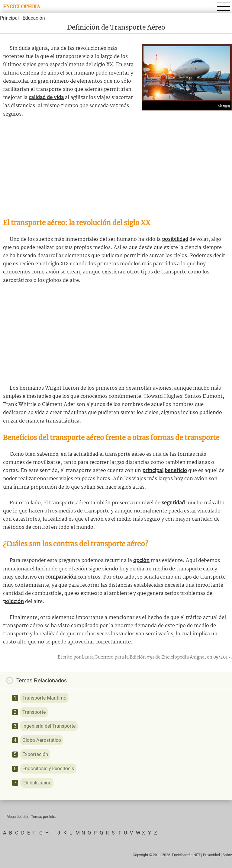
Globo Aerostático (42, 740)
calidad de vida (46, 98)
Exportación (35, 754)
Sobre (227, 855)
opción (141, 561)
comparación (61, 577)
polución (13, 602)
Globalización (37, 783)
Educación (34, 18)
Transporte (34, 712)
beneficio (176, 471)
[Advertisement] (116, 168)
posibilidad (175, 239)
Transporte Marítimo (44, 698)
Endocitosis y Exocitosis (48, 769)
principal (153, 471)
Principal (9, 18)
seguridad (173, 503)
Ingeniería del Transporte (49, 726)
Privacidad (211, 855)
